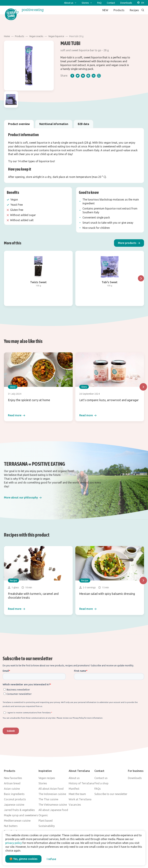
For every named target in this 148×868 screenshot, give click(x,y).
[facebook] (72, 76)
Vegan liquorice (56, 36)
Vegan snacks (36, 36)
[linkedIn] (94, 76)
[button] (129, 243)
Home (7, 36)
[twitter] (78, 76)
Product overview (19, 124)
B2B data (83, 124)
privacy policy (14, 843)
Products (20, 36)
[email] (83, 76)
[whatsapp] (99, 76)
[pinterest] (88, 76)
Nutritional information (54, 124)
